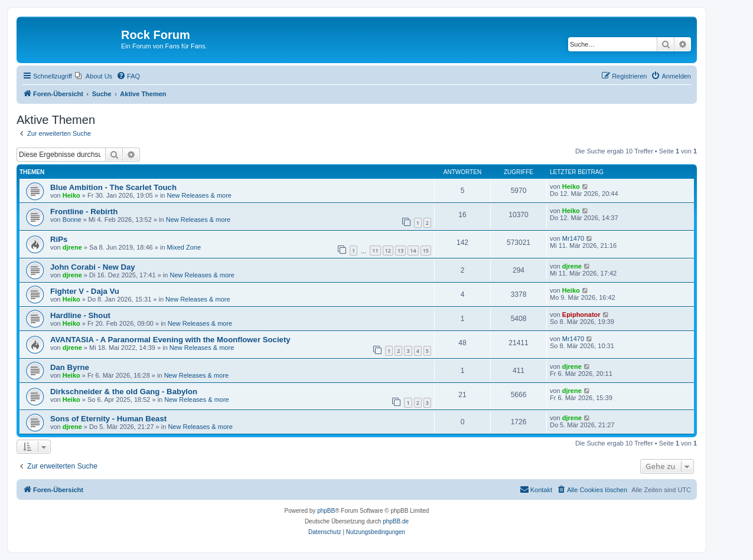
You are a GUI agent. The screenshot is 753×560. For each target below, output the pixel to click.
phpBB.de (396, 521)
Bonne (72, 220)
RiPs (59, 239)
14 (413, 250)
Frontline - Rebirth (84, 212)
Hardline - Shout (80, 315)
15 (426, 250)
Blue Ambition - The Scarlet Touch (113, 187)
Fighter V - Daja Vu (85, 291)
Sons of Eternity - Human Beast (108, 419)
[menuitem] (94, 76)
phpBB (326, 511)
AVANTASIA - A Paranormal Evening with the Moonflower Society (170, 340)
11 (375, 250)
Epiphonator (581, 315)
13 (400, 250)
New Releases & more (199, 195)
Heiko (71, 195)
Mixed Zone (184, 247)
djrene (72, 247)
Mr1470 (573, 238)
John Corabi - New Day (93, 267)
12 (388, 250)
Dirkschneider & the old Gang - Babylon (124, 392)
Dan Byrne (70, 367)
